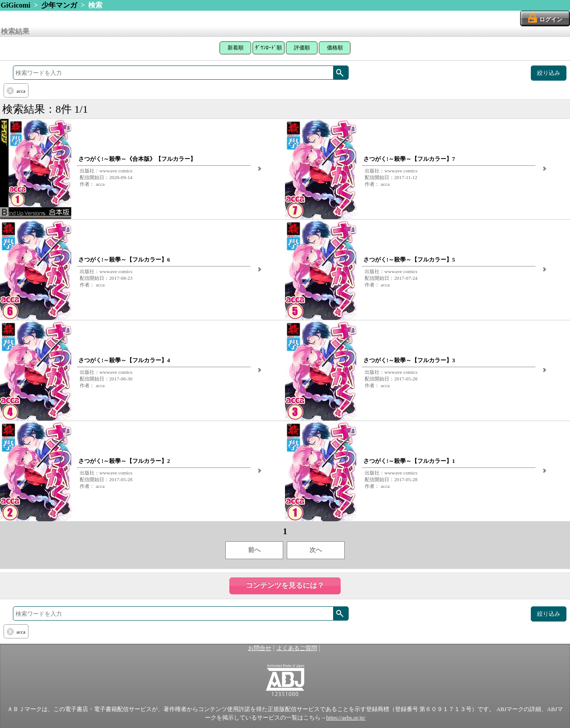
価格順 (335, 48)
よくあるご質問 (297, 648)
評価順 (302, 48)
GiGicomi (16, 5)
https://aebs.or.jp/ (346, 718)
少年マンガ (59, 5)
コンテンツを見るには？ (285, 585)
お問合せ (260, 648)
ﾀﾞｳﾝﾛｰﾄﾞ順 (269, 48)
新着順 (236, 48)
